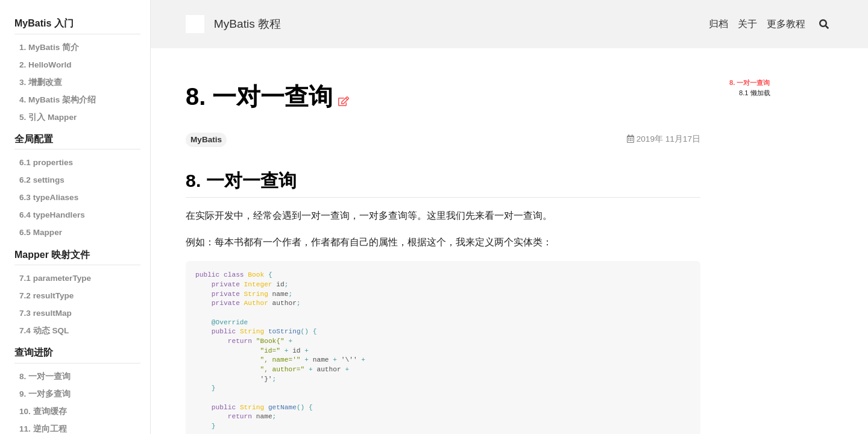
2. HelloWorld (46, 65)
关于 (747, 24)
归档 (719, 24)
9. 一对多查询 (45, 394)
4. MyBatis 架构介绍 (58, 100)
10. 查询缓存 (43, 411)
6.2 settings (42, 180)
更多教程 (786, 24)
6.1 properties (46, 162)
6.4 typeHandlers (52, 215)
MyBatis (206, 140)
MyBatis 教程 (248, 24)
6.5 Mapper (41, 232)
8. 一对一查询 (45, 376)
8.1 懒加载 (755, 93)
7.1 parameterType (55, 278)
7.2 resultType (46, 296)
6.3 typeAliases (49, 197)
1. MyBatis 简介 (49, 47)
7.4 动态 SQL (44, 331)
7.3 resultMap (46, 313)
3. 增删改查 (41, 82)
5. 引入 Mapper (48, 117)
